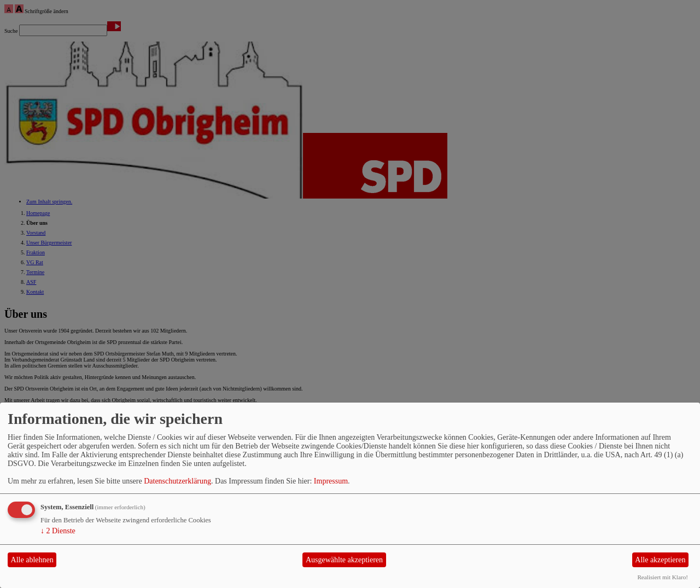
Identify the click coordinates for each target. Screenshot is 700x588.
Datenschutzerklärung (177, 481)
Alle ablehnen (32, 560)
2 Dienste (58, 531)
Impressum (331, 481)
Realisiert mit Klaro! (663, 577)
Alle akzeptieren (660, 560)
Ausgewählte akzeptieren (344, 560)
